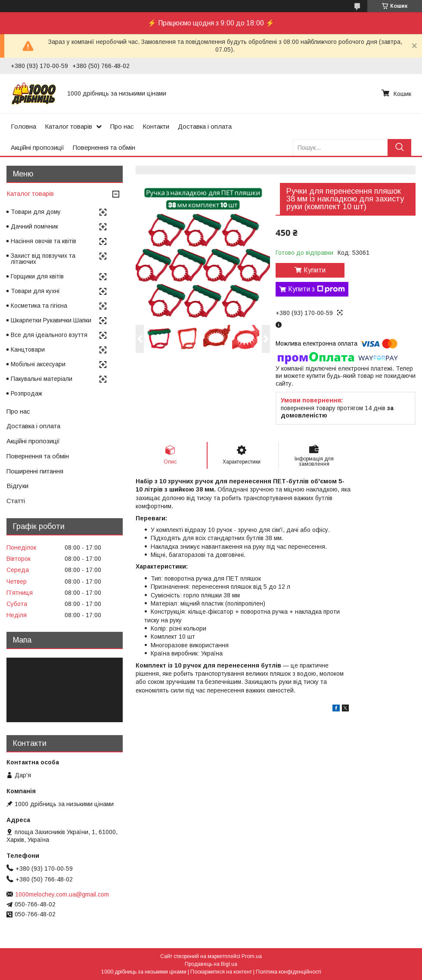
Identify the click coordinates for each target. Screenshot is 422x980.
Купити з (316, 289)
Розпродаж (26, 393)
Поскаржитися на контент (221, 972)
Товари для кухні (35, 291)
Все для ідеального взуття (49, 335)
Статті (16, 501)
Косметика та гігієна (39, 306)
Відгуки (17, 486)
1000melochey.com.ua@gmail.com (62, 894)
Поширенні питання (35, 471)
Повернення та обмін (104, 147)
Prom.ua (252, 956)
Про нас (122, 126)
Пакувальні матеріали (42, 379)
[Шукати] (399, 147)
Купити (315, 270)
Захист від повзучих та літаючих (43, 259)
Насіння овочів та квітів (43, 241)
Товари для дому (36, 212)
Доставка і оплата (205, 126)
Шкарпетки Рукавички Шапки (51, 320)
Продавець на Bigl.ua (211, 964)
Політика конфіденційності (289, 972)
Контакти (156, 126)
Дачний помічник (34, 226)
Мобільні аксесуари (38, 364)
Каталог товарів (68, 126)
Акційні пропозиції (37, 147)
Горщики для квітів (37, 276)
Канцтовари (28, 349)
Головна (23, 126)
